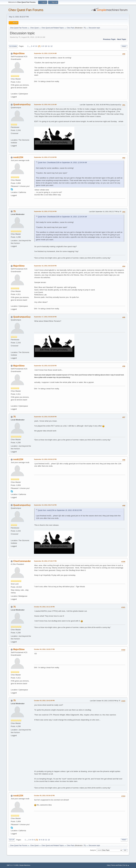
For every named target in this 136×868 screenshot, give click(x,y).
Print (124, 46)
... (30, 46)
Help (108, 865)
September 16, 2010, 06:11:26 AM (45, 105)
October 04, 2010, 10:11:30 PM (44, 607)
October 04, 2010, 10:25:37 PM (44, 649)
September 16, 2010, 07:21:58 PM (45, 157)
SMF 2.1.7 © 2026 (13, 865)
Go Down (13, 46)
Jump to (93, 850)
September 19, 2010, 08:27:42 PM (45, 505)
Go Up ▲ (126, 865)
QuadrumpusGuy (22, 104)
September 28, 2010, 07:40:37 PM (45, 561)
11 (49, 46)
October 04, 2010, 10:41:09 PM (44, 701)
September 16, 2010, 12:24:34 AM (45, 53)
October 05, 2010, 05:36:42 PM (44, 796)
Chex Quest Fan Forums (26, 10)
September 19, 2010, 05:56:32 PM (45, 459)
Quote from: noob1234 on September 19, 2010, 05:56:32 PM (60, 510)
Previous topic (109, 39)
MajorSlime (19, 53)
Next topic (122, 39)
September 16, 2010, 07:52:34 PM (45, 211)
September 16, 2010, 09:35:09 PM (45, 266)
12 (51, 46)
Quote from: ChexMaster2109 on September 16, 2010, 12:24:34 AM (62, 163)
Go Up (12, 840)
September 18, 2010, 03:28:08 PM (45, 417)
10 (46, 46)
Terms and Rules (117, 865)
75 (84, 28)
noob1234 (18, 157)
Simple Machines (25, 865)
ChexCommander (22, 561)
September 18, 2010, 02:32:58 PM (45, 366)
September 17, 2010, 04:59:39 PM (45, 317)
